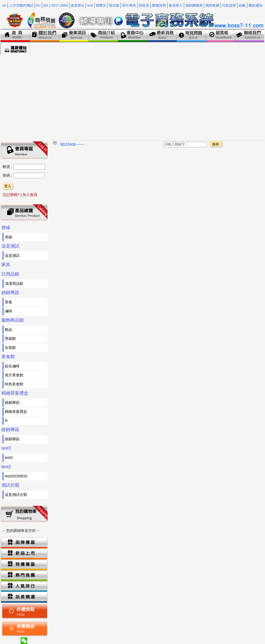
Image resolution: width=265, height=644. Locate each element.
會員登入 (176, 5)
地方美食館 (14, 375)
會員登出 (77, 5)
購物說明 (159, 5)
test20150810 (16, 476)
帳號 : (8, 167)
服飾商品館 (13, 320)
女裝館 (10, 348)
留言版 (114, 5)
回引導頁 (129, 5)
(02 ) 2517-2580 (56, 5)
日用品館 (10, 274)
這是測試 (10, 246)
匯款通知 (255, 5)
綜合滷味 (12, 366)
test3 (6, 448)
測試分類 (10, 485)
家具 (6, 265)
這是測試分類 (16, 495)
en (4, 5)
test (90, 5)
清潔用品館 (14, 284)
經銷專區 (10, 293)
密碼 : (8, 175)
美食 (8, 302)
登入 (8, 186)
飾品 (8, 330)
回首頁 (144, 5)
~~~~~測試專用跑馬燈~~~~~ (84, 144)
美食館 (8, 357)
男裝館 (10, 339)
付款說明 (229, 5)
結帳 (242, 5)
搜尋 (216, 144)
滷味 (8, 311)
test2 (9, 458)
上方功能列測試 (21, 5)
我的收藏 (212, 5)
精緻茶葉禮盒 (15, 393)
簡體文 (101, 5)
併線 (6, 228)
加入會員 (30, 195)
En (38, 5)
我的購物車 (194, 5)
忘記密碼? (11, 195)
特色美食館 (14, 384)
